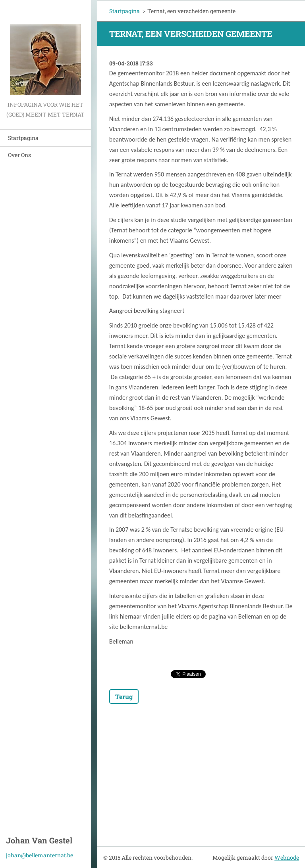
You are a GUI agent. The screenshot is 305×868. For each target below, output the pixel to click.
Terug (124, 697)
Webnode (287, 857)
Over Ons (19, 155)
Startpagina (23, 138)
